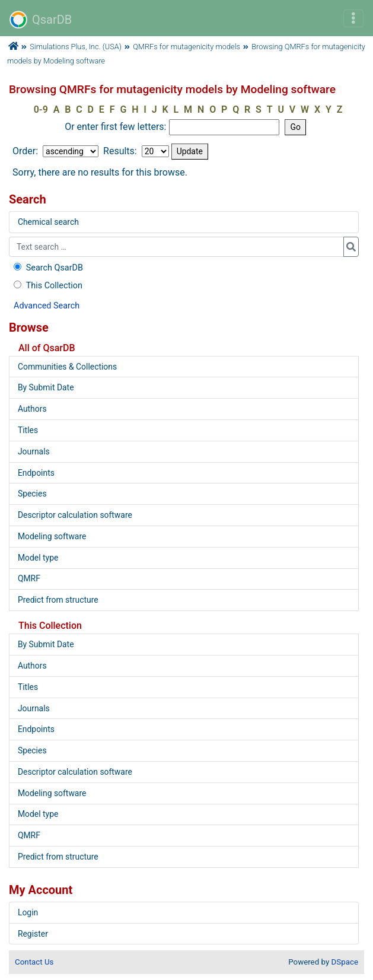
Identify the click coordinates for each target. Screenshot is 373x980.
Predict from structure (58, 600)
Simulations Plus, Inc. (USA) (76, 47)
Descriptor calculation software (75, 515)
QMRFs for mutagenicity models (186, 47)
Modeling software (52, 536)
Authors (32, 409)
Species (32, 494)
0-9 (41, 109)
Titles (28, 430)
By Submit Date (46, 387)
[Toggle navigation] (353, 18)
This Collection (47, 286)
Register (33, 934)
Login (28, 912)
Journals (34, 451)
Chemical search (48, 222)
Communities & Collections (67, 367)
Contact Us (34, 962)
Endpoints (36, 473)
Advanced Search (47, 306)
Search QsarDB (47, 268)
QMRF (29, 578)
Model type (38, 558)
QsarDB (41, 20)
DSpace (345, 962)
